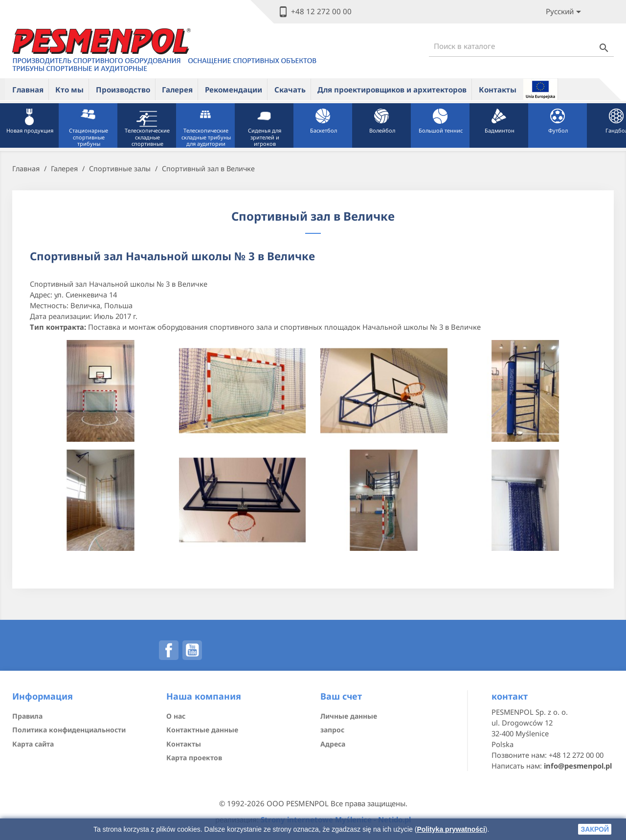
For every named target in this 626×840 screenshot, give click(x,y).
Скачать (290, 90)
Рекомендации (234, 90)
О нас (176, 716)
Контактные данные (202, 730)
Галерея (177, 90)
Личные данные (349, 716)
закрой (595, 829)
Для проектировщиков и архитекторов (392, 90)
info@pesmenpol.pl (578, 766)
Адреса (333, 744)
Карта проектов (194, 758)
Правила (27, 716)
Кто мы (69, 90)
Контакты (498, 90)
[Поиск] (521, 46)
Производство (123, 90)
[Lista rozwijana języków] (565, 12)
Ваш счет (341, 696)
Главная (28, 90)
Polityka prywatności (451, 829)
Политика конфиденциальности (69, 730)
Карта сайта (33, 744)
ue (540, 89)
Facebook (169, 650)
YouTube (192, 650)
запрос (332, 730)
